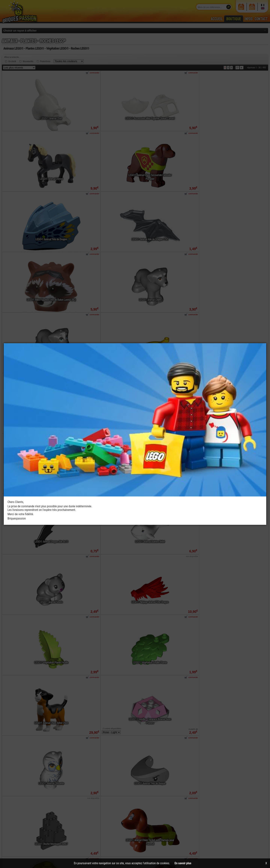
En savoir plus (183, 863)
